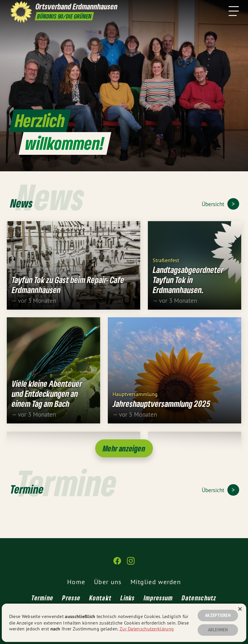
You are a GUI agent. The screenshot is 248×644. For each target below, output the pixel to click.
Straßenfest (166, 263)
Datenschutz (199, 598)
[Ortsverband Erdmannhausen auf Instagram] (131, 563)
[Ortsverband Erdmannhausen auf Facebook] (117, 563)
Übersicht (214, 204)
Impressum (158, 598)
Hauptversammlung (135, 397)
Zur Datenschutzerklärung (147, 629)
